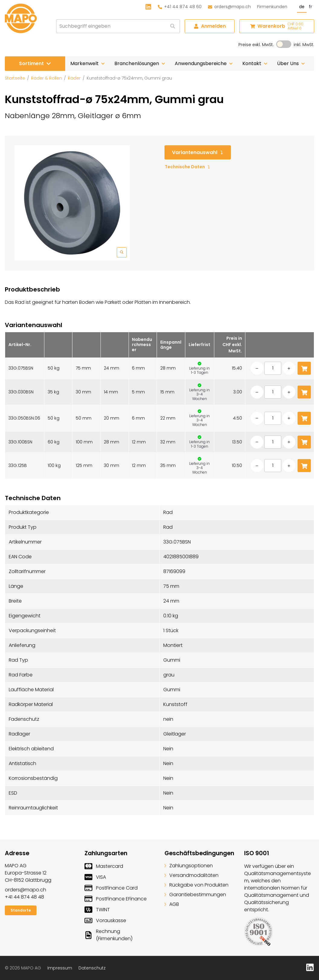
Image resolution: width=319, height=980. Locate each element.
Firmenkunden (272, 7)
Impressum (60, 968)
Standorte (21, 910)
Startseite (15, 78)
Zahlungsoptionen (189, 866)
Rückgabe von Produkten (196, 885)
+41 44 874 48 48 (24, 897)
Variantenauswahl (198, 152)
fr (310, 7)
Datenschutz (92, 968)
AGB (172, 904)
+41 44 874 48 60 (180, 7)
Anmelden (210, 26)
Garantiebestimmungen (195, 895)
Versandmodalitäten (191, 875)
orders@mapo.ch (229, 7)
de (302, 7)
